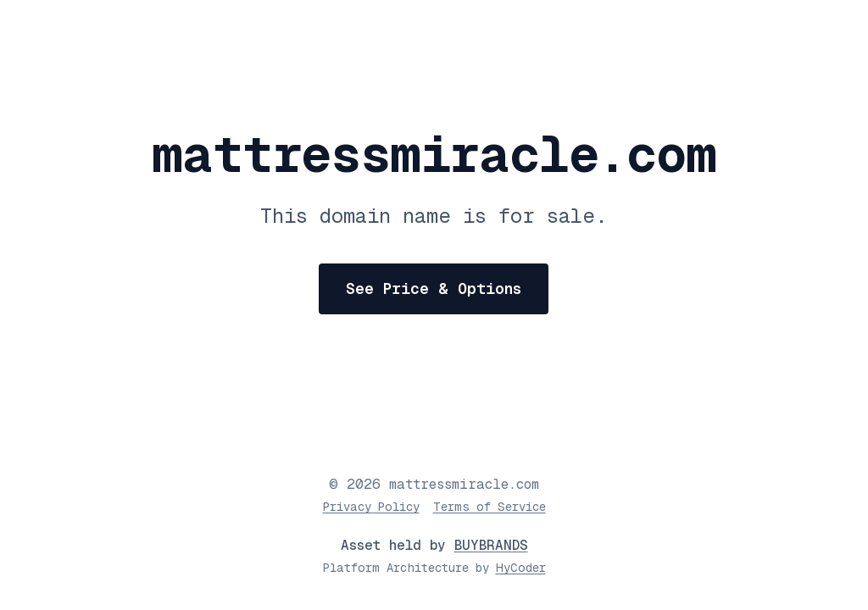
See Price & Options (434, 288)
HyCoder (521, 568)
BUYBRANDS (491, 545)
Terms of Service (490, 507)
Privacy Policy (371, 507)
